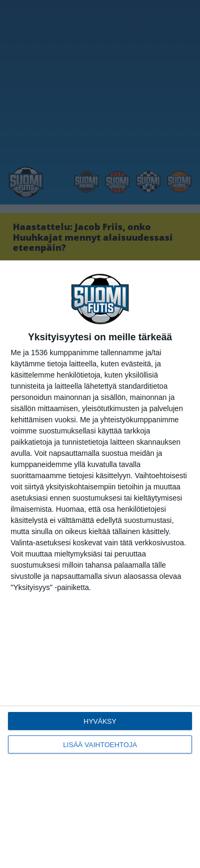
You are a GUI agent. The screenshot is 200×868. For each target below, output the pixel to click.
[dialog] (100, 564)
